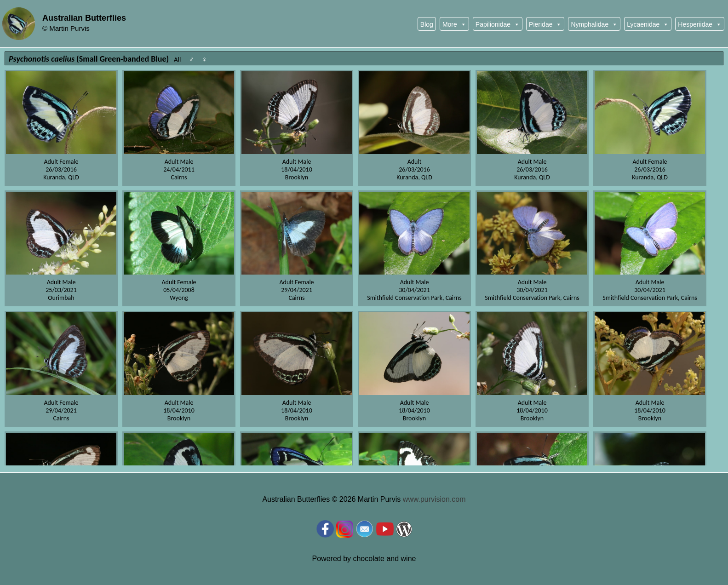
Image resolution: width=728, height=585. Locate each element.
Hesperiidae (700, 24)
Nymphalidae (594, 24)
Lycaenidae (648, 24)
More (454, 24)
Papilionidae (498, 24)
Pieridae (545, 24)
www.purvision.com (434, 499)
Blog (427, 24)
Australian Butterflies (84, 18)
